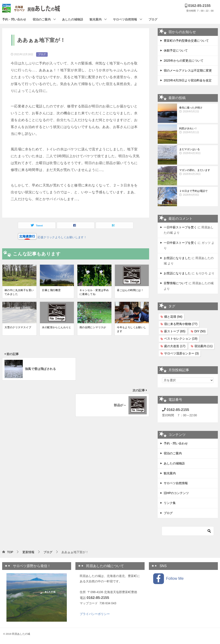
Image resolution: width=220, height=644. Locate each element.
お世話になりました (177, 258)
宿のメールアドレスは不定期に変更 (188, 70)
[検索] (188, 531)
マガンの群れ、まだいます (197, 172)
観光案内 (96, 19)
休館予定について (176, 50)
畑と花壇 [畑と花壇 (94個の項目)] (173, 317)
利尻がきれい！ (197, 131)
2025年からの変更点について (184, 61)
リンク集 (170, 503)
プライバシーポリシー (95, 614)
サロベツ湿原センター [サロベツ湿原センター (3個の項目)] (181, 353)
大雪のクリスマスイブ (18, 327)
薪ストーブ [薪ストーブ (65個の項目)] (175, 331)
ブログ (153, 19)
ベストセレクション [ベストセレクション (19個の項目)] (181, 339)
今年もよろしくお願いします (131, 329)
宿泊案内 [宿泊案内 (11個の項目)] (204, 346)
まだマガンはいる (197, 151)
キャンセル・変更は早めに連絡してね (94, 292)
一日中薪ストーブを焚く (180, 227)
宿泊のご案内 (42, 19)
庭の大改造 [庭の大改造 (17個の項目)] (175, 346)
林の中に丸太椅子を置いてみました (19, 292)
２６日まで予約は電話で (197, 193)
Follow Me (168, 579)
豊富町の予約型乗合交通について (186, 41)
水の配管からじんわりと (57, 327)
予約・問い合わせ (14, 19)
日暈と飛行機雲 (51, 290)
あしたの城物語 (73, 19)
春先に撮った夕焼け (197, 110)
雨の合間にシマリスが (93, 327)
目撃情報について (176, 283)
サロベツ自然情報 (125, 19)
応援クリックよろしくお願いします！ (62, 237)
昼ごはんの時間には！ (130, 290)
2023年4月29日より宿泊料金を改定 (188, 80)
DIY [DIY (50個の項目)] (200, 331)
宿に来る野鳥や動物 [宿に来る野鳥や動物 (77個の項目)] (181, 324)
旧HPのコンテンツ (176, 493)
